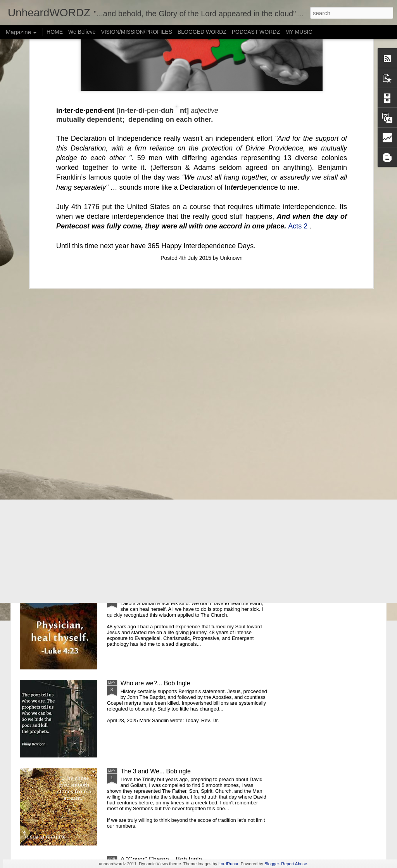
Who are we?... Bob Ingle (155, 683)
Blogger (272, 864)
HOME (55, 32)
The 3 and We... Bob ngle (156, 771)
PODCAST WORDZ (256, 32)
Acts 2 (298, 93)
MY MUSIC (299, 32)
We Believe (82, 32)
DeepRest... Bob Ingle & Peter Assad (247, 357)
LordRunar (228, 864)
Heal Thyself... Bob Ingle (154, 595)
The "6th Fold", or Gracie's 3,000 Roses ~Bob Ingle (191, 419)
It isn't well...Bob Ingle (150, 507)
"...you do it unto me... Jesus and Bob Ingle (63, 357)
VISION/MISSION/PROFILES (136, 32)
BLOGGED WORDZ (203, 32)
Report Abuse (294, 864)
